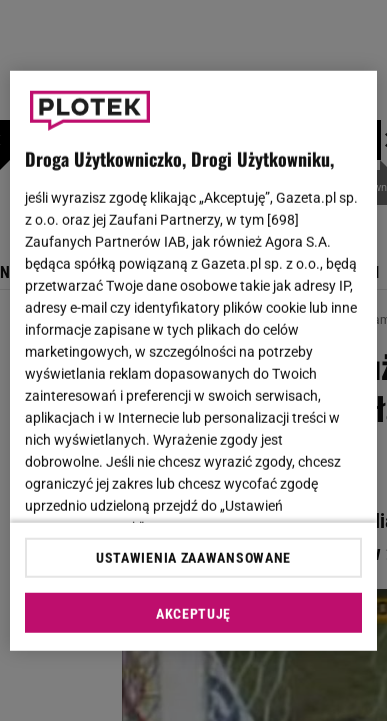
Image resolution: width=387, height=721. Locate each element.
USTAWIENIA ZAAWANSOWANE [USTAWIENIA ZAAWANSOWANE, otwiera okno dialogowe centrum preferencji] (193, 558)
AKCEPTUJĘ (193, 614)
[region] (194, 360)
